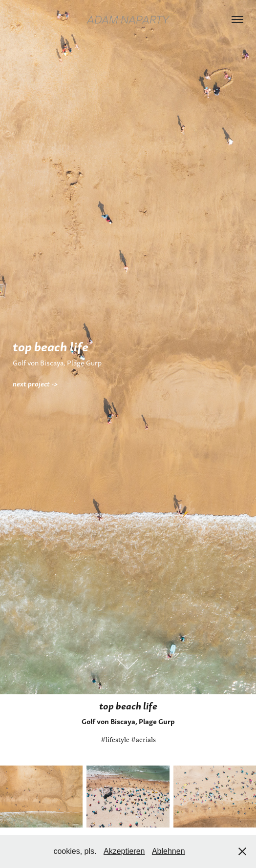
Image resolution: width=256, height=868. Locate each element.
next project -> (35, 384)
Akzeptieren (124, 851)
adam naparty (128, 20)
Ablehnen (169, 851)
